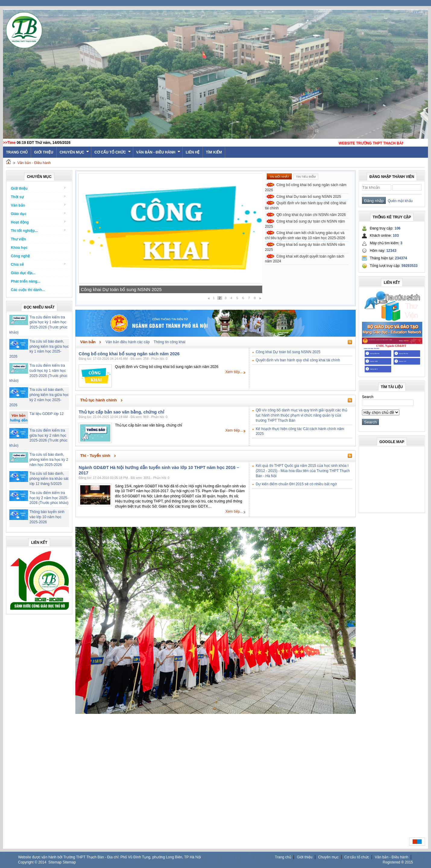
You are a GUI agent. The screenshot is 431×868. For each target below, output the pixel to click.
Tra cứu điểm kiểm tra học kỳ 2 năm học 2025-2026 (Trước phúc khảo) (49, 498)
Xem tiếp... (234, 372)
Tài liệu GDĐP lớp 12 (47, 414)
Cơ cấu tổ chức (113, 152)
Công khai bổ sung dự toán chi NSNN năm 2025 (305, 224)
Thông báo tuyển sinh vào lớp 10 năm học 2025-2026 (47, 517)
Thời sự (38, 197)
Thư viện (18, 239)
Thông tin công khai (170, 342)
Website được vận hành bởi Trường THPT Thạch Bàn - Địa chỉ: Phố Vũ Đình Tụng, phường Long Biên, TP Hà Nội (109, 857)
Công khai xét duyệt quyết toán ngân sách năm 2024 (305, 259)
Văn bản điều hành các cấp (127, 342)
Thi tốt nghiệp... (38, 231)
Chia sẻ (38, 264)
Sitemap (55, 862)
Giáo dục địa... (23, 273)
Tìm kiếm (214, 152)
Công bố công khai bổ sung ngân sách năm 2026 (306, 187)
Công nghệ (20, 256)
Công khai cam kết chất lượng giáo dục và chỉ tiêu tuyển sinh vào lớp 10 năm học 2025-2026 (305, 235)
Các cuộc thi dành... (28, 290)
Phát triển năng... (26, 281)
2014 (42, 862)
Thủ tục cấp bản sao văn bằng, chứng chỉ (121, 412)
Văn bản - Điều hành (158, 152)
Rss (350, 342)
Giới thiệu (44, 152)
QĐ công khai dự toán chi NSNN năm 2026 (311, 215)
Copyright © (28, 862)
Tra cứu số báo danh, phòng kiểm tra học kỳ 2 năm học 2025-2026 (49, 460)
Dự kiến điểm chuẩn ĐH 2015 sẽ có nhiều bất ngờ (296, 484)
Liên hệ (193, 152)
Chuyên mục (75, 152)
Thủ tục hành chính (99, 400)
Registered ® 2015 (398, 862)
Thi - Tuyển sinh (95, 456)
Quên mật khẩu (399, 201)
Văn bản (38, 205)
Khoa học (19, 248)
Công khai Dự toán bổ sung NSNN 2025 (121, 289)
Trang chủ (283, 857)
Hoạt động (38, 222)
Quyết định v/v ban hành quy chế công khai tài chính (305, 206)
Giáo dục (38, 214)
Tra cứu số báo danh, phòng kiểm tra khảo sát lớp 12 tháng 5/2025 (49, 479)
